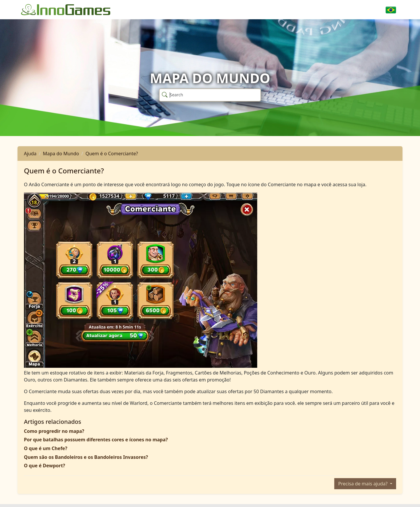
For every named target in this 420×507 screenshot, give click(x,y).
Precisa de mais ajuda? (363, 484)
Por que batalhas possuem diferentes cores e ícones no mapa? (96, 440)
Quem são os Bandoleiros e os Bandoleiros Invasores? (86, 457)
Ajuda (30, 154)
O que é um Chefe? (46, 448)
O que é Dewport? (44, 466)
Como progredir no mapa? (54, 431)
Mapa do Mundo (61, 154)
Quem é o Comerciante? (112, 154)
